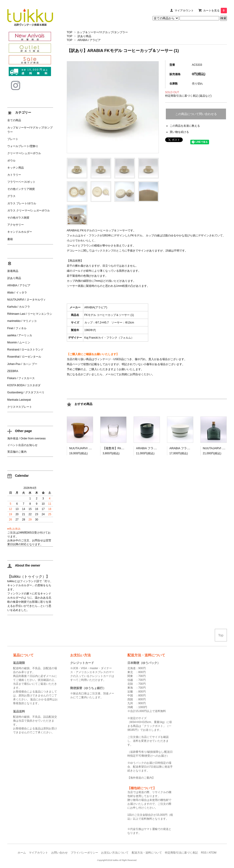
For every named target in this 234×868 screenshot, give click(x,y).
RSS (204, 853)
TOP (70, 32)
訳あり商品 (84, 36)
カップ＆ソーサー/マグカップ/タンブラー (102, 32)
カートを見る (215, 11)
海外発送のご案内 (141, 778)
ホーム (22, 853)
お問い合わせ (59, 853)
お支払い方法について (115, 853)
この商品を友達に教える (185, 126)
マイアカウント (184, 11)
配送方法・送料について (147, 853)
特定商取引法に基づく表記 (181, 853)
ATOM (212, 853)
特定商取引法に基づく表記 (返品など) (188, 96)
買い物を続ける (179, 132)
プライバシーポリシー (84, 853)
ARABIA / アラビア (89, 40)
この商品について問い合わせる (196, 114)
